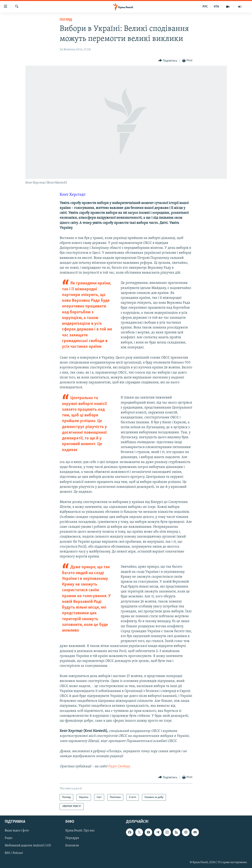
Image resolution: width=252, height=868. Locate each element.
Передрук (72, 838)
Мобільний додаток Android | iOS (28, 846)
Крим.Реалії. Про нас (80, 831)
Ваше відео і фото (17, 831)
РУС (205, 7)
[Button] (168, 61)
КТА (216, 7)
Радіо (9, 838)
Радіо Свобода (119, 766)
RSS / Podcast (14, 853)
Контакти (72, 846)
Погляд (66, 20)
